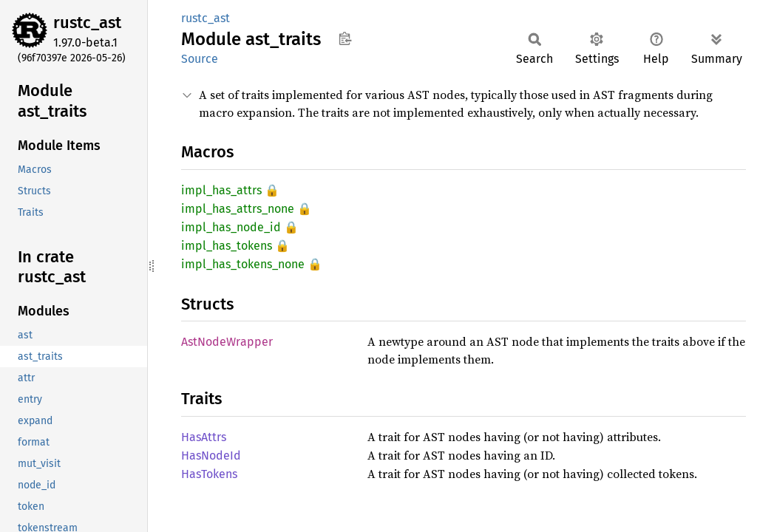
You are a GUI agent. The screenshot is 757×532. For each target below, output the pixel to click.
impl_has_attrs (221, 190)
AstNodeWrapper (227, 342)
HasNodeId (211, 456)
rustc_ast (87, 23)
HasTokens (209, 474)
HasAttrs (204, 437)
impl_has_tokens (227, 246)
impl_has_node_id (231, 227)
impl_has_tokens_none (243, 264)
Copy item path (345, 38)
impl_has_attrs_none (238, 209)
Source (200, 59)
